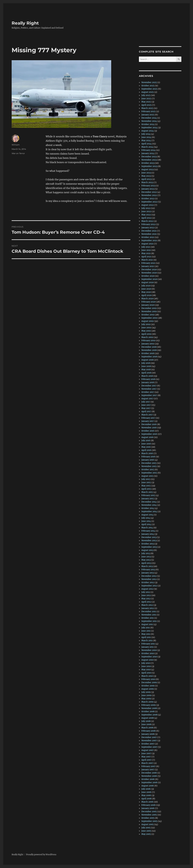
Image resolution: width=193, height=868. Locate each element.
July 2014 (146, 518)
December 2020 (149, 270)
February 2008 (148, 731)
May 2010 (146, 670)
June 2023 (146, 173)
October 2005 (148, 818)
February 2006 (149, 805)
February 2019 (148, 341)
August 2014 (147, 515)
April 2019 (146, 334)
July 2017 (146, 402)
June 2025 (146, 99)
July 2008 (146, 721)
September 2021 (149, 241)
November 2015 (149, 466)
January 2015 (148, 499)
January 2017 (148, 421)
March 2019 (147, 337)
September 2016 (149, 434)
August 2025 (148, 92)
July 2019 (146, 324)
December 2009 (149, 682)
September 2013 (149, 547)
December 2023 (149, 157)
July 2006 (146, 789)
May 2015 (146, 486)
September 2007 (149, 747)
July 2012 (146, 592)
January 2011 (148, 647)
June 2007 (146, 753)
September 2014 (149, 512)
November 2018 (149, 350)
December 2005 (149, 812)
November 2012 (149, 579)
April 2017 (146, 411)
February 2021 (148, 263)
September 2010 (149, 657)
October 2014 (148, 508)
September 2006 (149, 783)
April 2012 (146, 602)
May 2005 (146, 834)
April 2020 (146, 295)
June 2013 (146, 557)
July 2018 (146, 363)
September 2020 (149, 279)
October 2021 (148, 237)
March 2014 (147, 528)
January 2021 (148, 266)
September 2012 (149, 586)
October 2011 (148, 618)
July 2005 (146, 828)
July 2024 (146, 134)
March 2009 (147, 702)
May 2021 (146, 253)
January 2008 (148, 734)
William (16, 145)
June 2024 (146, 137)
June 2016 (146, 444)
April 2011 (146, 637)
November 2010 (149, 650)
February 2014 (148, 531)
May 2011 (146, 634)
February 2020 (148, 302)
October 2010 (148, 653)
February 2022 (148, 224)
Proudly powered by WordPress (41, 855)
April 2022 (146, 218)
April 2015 (146, 489)
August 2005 (148, 824)
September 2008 (149, 715)
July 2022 (146, 208)
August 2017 (147, 399)
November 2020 (149, 273)
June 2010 (146, 666)
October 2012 (148, 582)
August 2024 (148, 131)
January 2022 (148, 228)
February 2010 (148, 679)
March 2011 (147, 641)
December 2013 (149, 537)
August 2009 (148, 689)
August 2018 (147, 360)
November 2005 (149, 815)
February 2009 (149, 705)
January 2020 (148, 305)
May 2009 (146, 699)
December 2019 (149, 308)
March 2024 (147, 147)
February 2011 (148, 644)
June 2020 (146, 289)
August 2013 (147, 550)
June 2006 (146, 792)
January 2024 (148, 153)
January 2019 (148, 344)
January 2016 (148, 460)
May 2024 (146, 140)
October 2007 (148, 744)
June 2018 (146, 366)
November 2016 (149, 428)
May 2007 (146, 757)
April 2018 (146, 373)
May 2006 (146, 795)
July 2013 (146, 553)
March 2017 (147, 415)
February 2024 (148, 150)
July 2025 (146, 95)
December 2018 (149, 347)
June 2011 (146, 631)
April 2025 (146, 105)
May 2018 (146, 370)
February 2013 (148, 570)
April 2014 (146, 524)
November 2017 (149, 389)
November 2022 (149, 195)
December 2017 (149, 386)
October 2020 (148, 276)
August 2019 (147, 321)
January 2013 (148, 573)
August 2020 (148, 282)
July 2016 (146, 441)
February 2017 (148, 418)
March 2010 (147, 676)
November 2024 (149, 121)
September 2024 (149, 128)
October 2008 (148, 712)
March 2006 (147, 802)
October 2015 (148, 470)
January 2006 (148, 808)
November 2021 (149, 234)
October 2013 (148, 544)
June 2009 (146, 695)
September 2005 (149, 821)
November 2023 (149, 160)
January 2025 (148, 115)
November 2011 (149, 615)
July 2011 (146, 628)
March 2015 (147, 492)
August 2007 (148, 750)
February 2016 (148, 457)
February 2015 (148, 495)
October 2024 (148, 124)
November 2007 (149, 741)
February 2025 (148, 111)
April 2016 (146, 450)
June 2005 (146, 831)
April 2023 (146, 179)
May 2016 (146, 447)
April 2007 (146, 760)
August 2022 (148, 205)
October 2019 (148, 315)
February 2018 (148, 379)
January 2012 (148, 608)
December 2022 (149, 192)
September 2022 (149, 202)
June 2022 (146, 211)
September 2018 (149, 357)
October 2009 (148, 686)
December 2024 (149, 118)
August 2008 (148, 718)
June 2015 (146, 482)
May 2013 (146, 560)
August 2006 (148, 786)
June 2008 (146, 724)
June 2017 (146, 405)
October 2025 (148, 86)
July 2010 (146, 663)
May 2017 (146, 408)
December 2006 (149, 773)
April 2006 (147, 799)
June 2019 (146, 328)
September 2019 (149, 318)
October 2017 (148, 392)
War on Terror (18, 153)
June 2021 (146, 250)
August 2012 (147, 589)
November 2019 (149, 311)
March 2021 (147, 260)
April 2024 (146, 144)
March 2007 (147, 763)
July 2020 (146, 286)
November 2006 (149, 776)
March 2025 (147, 108)
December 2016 (149, 424)
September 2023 (149, 166)
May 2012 (146, 599)
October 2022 (148, 199)
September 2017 (149, 395)
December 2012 (149, 576)
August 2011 (147, 624)
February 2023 (148, 186)
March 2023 (147, 182)
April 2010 (146, 673)
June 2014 (146, 521)
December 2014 (149, 502)
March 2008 (147, 728)
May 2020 (146, 292)
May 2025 (146, 102)
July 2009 (146, 692)
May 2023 (146, 176)
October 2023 (148, 163)
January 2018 (148, 382)
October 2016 (148, 431)
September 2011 (149, 621)
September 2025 (149, 89)
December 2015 (149, 463)
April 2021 (146, 257)
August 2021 (147, 244)
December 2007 (149, 737)
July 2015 (146, 479)
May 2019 (146, 331)
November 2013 (149, 541)
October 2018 (148, 353)
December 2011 (149, 612)
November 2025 (149, 82)
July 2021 (146, 247)
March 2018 (147, 376)
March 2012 (147, 605)
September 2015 (149, 473)
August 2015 (147, 476)
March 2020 (147, 299)
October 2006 (148, 779)
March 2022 (147, 221)
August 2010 (147, 660)
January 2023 (148, 189)
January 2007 (148, 770)
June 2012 (146, 595)
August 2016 (147, 437)
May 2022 (146, 215)
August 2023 (147, 170)
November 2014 (149, 505)
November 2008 (149, 708)
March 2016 (147, 453)
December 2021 (149, 231)
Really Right (25, 23)
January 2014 (148, 534)
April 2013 (146, 563)
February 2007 (148, 766)
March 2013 (147, 566)
